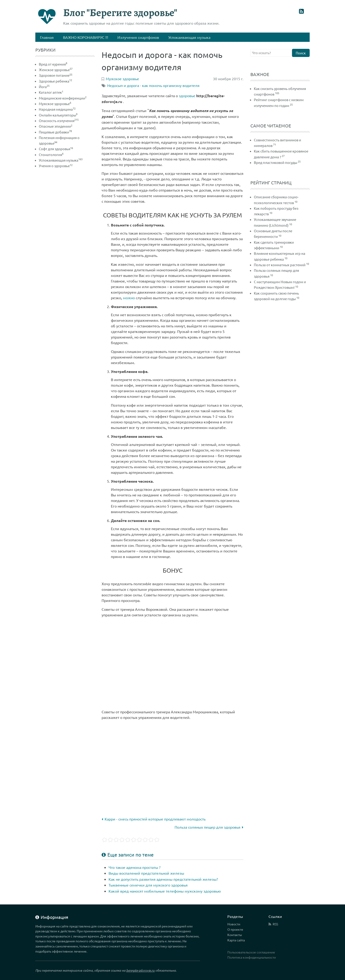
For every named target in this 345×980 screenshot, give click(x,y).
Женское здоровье (56, 70)
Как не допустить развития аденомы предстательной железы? (163, 879)
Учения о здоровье (56, 166)
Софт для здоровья (56, 149)
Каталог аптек (51, 92)
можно (129, 298)
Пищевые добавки (55, 132)
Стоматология (51, 154)
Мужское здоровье (55, 104)
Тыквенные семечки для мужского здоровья (148, 885)
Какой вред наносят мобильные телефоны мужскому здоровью (165, 891)
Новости (234, 924)
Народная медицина (57, 109)
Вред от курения (53, 64)
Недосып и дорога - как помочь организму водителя (153, 85)
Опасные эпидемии (56, 126)
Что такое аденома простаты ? (134, 867)
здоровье (187, 96)
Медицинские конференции (63, 98)
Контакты (235, 935)
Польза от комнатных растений (280, 265)
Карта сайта (236, 940)
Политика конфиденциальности (252, 957)
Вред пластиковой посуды (275, 162)
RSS (275, 924)
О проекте (235, 929)
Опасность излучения (59, 121)
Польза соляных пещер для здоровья (209, 827)
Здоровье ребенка (55, 81)
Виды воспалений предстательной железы (146, 873)
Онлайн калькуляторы (58, 115)
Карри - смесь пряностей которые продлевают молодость (154, 819)
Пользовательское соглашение (251, 952)
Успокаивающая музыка (61, 160)
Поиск (301, 53)
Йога (44, 87)
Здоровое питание (56, 75)
